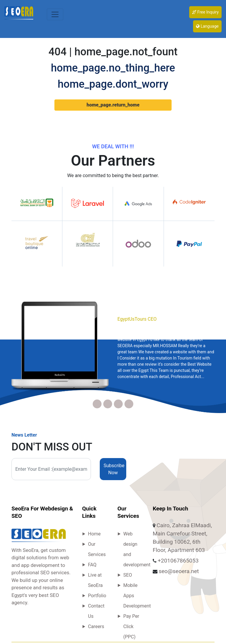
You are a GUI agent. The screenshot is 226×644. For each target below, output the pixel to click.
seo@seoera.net (179, 571)
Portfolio (97, 596)
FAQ (92, 565)
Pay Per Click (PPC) (131, 626)
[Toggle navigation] (55, 14)
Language (207, 26)
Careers (96, 626)
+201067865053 (178, 561)
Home (94, 534)
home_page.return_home (113, 105)
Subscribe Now (114, 469)
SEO (128, 575)
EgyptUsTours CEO (137, 319)
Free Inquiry (205, 12)
